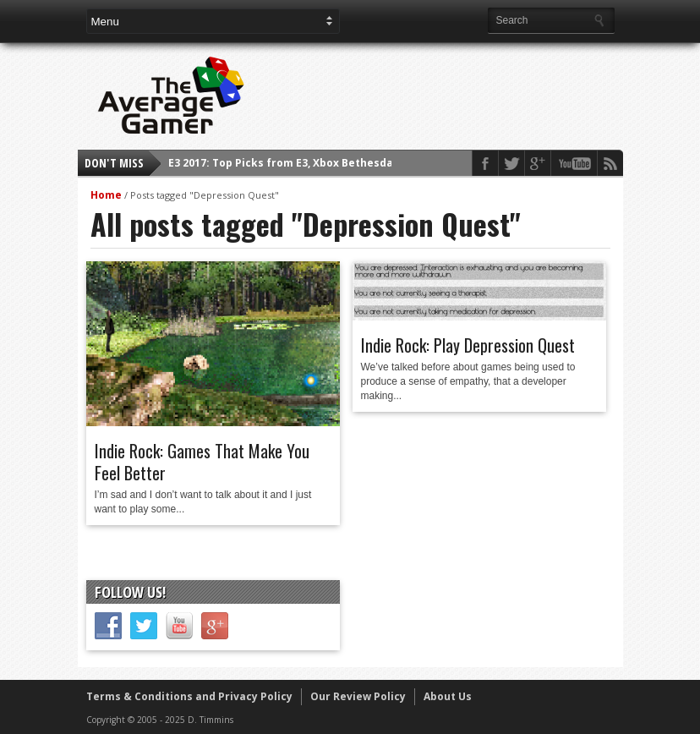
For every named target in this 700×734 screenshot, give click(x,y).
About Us (448, 696)
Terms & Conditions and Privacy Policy (189, 696)
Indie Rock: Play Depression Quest (468, 345)
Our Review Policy (358, 696)
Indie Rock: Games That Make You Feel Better (202, 462)
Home (106, 195)
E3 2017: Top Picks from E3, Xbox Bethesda (281, 163)
